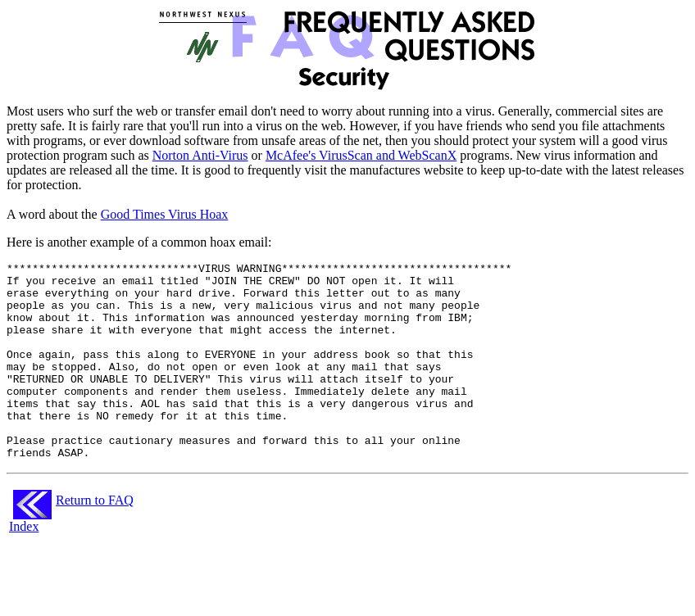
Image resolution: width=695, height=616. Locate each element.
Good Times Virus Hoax (165, 214)
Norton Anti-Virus (200, 155)
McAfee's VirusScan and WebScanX (361, 155)
